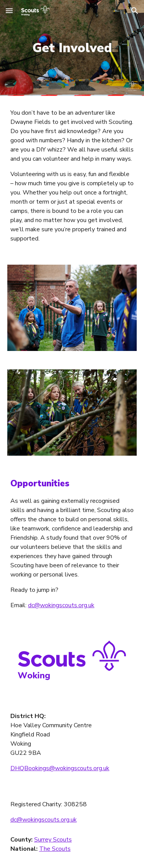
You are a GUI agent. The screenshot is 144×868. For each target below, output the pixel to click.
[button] (9, 11)
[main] (72, 48)
